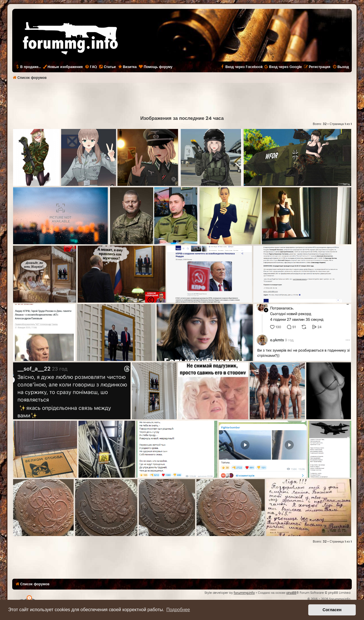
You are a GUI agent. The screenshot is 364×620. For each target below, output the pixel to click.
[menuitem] (91, 67)
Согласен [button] (332, 610)
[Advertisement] (182, 98)
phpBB (291, 593)
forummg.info (244, 593)
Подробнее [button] (178, 610)
